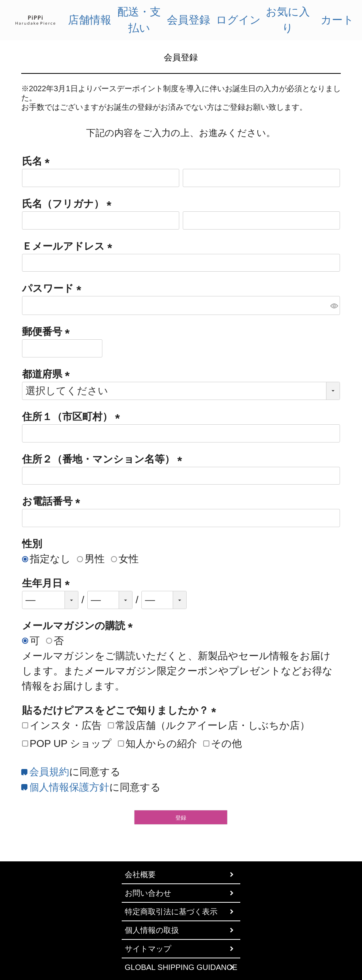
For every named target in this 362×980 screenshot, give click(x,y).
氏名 (38, 161)
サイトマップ (148, 949)
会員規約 (49, 772)
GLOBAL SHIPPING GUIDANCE (181, 967)
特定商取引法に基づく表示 (171, 912)
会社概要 (140, 875)
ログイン (238, 20)
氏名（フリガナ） (69, 204)
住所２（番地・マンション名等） (105, 459)
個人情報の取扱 (152, 930)
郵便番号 (48, 332)
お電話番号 (54, 501)
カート (337, 20)
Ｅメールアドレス (70, 246)
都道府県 (48, 374)
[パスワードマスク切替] (334, 305)
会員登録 (189, 20)
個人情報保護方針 (69, 787)
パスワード (54, 288)
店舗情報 (90, 20)
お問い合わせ (148, 893)
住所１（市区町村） (74, 417)
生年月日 (48, 583)
